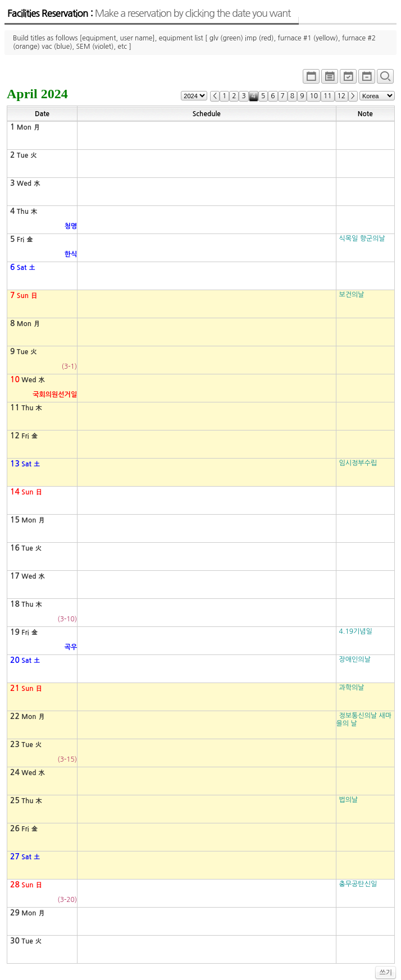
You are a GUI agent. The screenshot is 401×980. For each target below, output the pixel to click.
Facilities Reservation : (149, 13)
